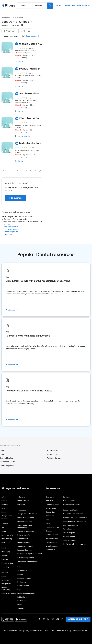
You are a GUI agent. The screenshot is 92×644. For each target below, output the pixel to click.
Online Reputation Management (25, 526)
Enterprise (21, 505)
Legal (19, 590)
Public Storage (23, 597)
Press (48, 523)
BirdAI (4, 576)
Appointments (7, 535)
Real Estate (22, 601)
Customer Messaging (26, 531)
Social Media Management (28, 561)
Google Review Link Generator (75, 521)
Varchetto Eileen (29, 94)
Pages (4, 512)
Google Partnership (6, 589)
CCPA (52, 631)
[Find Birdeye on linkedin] (48, 619)
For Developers (69, 533)
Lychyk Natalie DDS (31, 69)
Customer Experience (26, 558)
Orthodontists (53, 454)
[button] (4, 171)
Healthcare (22, 582)
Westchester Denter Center (31, 118)
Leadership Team (53, 505)
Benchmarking (7, 563)
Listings (4, 501)
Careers (49, 531)
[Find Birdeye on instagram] (53, 619)
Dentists (27, 136)
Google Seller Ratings (7, 517)
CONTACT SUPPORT (78, 619)
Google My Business (25, 546)
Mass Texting (7, 539)
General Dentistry (7, 458)
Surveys (5, 556)
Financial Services (24, 578)
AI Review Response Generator (75, 518)
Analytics (5, 580)
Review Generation (25, 521)
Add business (16, 198)
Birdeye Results (52, 542)
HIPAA (46, 631)
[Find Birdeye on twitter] (44, 619)
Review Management (26, 518)
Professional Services (71, 505)
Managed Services (70, 501)
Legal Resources (52, 546)
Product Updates (53, 527)
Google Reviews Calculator (74, 514)
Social (4, 531)
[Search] (50, 6)
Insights (5, 559)
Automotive (22, 571)
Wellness (21, 608)
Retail (20, 605)
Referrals (5, 508)
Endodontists (9, 234)
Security (34, 631)
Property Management (26, 593)
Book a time (51, 512)
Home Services (23, 586)
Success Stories (52, 535)
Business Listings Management (30, 554)
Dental (21, 62)
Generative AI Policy (63, 631)
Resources (50, 516)
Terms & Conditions (9, 631)
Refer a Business (70, 540)
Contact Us (50, 550)
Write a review (63, 6)
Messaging (6, 552)
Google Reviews (24, 542)
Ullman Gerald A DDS (31, 44)
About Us (50, 501)
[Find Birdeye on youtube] (58, 619)
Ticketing (5, 567)
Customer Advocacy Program (75, 544)
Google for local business (27, 514)
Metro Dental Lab (30, 143)
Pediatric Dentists (11, 227)
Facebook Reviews (25, 550)
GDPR (40, 631)
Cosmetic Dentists (11, 229)
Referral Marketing (24, 535)
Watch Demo (51, 508)
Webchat (5, 527)
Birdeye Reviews (52, 538)
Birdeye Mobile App (9, 594)
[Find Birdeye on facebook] (39, 619)
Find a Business (69, 529)
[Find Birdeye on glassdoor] (62, 619)
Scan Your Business (71, 525)
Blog (48, 520)
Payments (6, 542)
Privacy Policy (24, 631)
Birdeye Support (69, 536)
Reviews (5, 505)
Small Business (23, 501)
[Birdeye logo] (9, 6)
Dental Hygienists (11, 232)
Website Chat (23, 539)
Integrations (6, 584)
